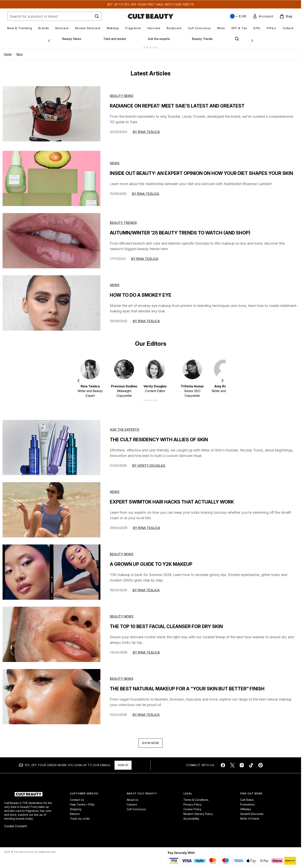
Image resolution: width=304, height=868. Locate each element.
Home (8, 51)
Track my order (80, 815)
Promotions (247, 801)
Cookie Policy (192, 806)
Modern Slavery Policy (198, 811)
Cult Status (247, 797)
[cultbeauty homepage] (151, 16)
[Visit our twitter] (232, 762)
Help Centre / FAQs (82, 801)
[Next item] (223, 377)
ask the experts (124, 426)
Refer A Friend (250, 815)
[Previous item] (78, 377)
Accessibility (191, 815)
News (115, 160)
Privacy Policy (193, 801)
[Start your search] (54, 16)
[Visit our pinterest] (261, 762)
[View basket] (286, 16)
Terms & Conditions (196, 797)
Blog (20, 51)
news (115, 489)
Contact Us (77, 797)
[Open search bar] (237, 39)
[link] (263, 16)
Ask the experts (159, 39)
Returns (75, 811)
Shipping (76, 806)
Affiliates (246, 806)
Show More (151, 740)
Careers (132, 801)
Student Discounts (252, 811)
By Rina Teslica (146, 129)
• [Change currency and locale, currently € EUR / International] (238, 16)
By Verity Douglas (149, 462)
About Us (133, 797)
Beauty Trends (202, 39)
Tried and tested (115, 39)
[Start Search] (97, 16)
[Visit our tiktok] (251, 762)
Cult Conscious (136, 806)
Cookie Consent (15, 823)
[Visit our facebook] (223, 762)
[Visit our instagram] (242, 762)
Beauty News (72, 39)
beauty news (122, 551)
